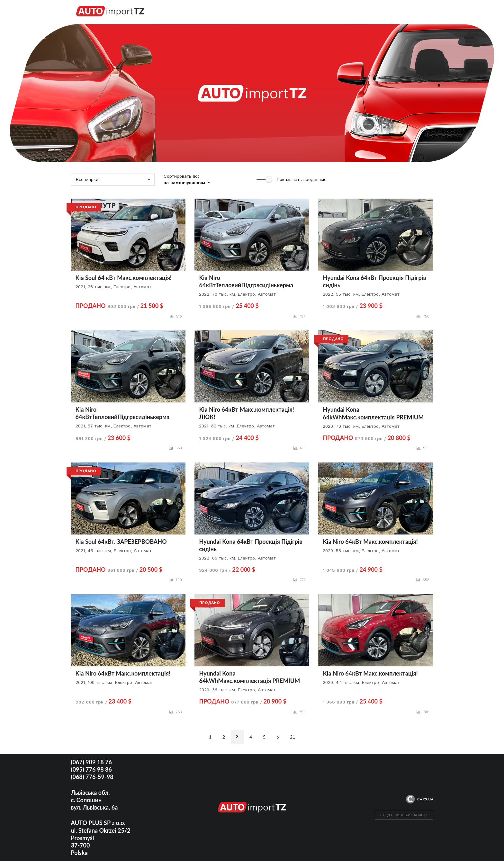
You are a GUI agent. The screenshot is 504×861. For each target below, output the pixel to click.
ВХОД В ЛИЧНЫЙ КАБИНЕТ (404, 815)
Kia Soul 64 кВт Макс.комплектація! (124, 278)
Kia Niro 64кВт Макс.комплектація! (370, 542)
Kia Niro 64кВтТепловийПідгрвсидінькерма (246, 281)
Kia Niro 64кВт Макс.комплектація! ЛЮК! (246, 413)
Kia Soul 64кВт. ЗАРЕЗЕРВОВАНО (121, 542)
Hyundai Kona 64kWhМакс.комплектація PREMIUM (373, 413)
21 (292, 737)
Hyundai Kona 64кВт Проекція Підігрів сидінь (374, 281)
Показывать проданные (302, 180)
